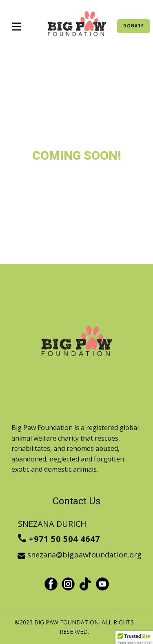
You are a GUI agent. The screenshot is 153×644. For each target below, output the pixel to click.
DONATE (134, 26)
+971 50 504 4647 (60, 539)
